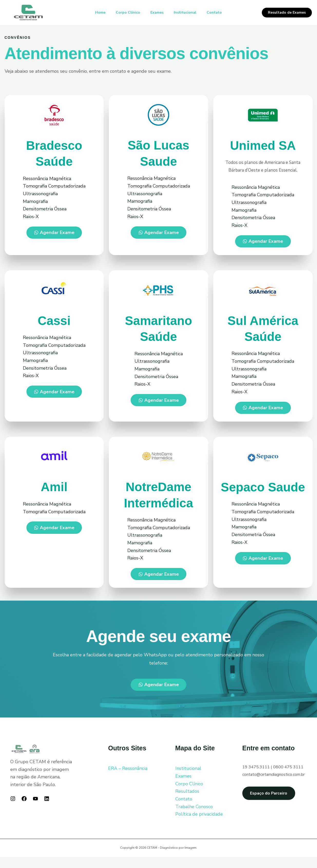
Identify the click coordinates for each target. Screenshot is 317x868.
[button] (287, 13)
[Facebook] (24, 810)
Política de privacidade (199, 825)
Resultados (187, 802)
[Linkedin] (47, 810)
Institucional (187, 12)
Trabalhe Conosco (194, 817)
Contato (218, 12)
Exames (157, 12)
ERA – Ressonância (128, 779)
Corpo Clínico (126, 12)
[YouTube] (35, 810)
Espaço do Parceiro (273, 804)
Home (96, 12)
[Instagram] (13, 810)
